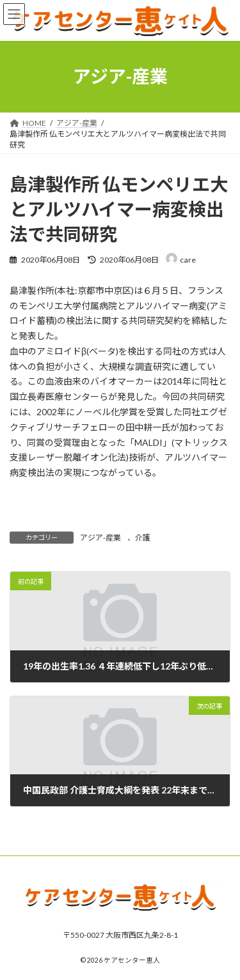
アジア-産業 (100, 538)
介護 (143, 538)
